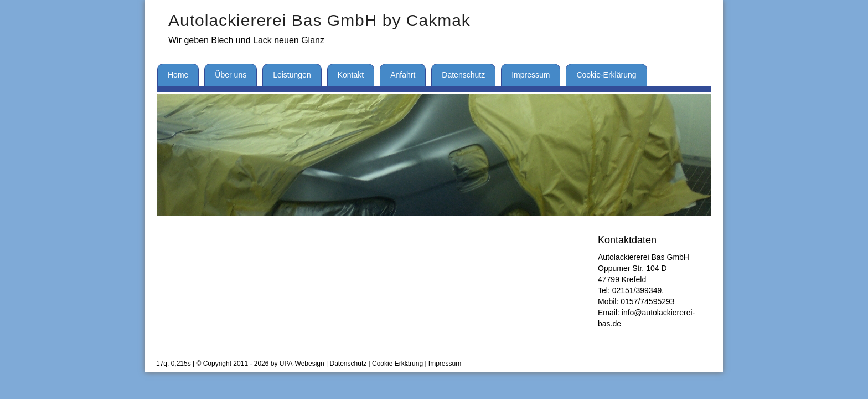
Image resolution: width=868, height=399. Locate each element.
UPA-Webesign (302, 364)
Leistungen (292, 75)
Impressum (531, 75)
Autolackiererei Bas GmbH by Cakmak (319, 20)
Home (178, 75)
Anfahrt (403, 75)
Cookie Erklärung (397, 364)
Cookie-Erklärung (606, 75)
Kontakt (351, 75)
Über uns (231, 75)
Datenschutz (463, 75)
